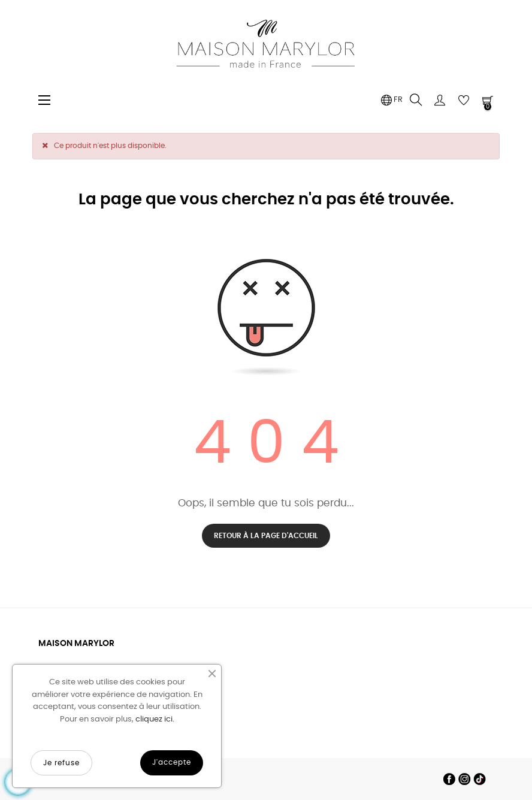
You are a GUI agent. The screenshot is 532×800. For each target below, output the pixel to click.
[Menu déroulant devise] (392, 100)
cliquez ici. (155, 719)
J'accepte (172, 762)
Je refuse (61, 763)
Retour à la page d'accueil (266, 536)
